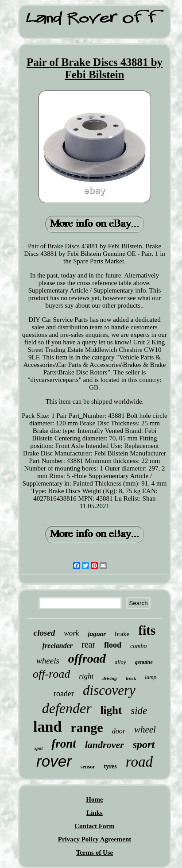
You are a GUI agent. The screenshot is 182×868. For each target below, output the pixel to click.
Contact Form (94, 826)
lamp (151, 677)
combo (138, 646)
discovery (109, 690)
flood (113, 645)
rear (88, 644)
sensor (88, 767)
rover (54, 761)
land (47, 727)
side (139, 711)
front (64, 744)
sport (144, 745)
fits (147, 630)
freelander (58, 646)
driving (109, 678)
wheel (145, 729)
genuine (144, 662)
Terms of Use (95, 853)
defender (67, 708)
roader (64, 694)
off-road (51, 674)
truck (131, 678)
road (139, 762)
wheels (48, 661)
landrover (105, 745)
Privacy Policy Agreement (95, 839)
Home (94, 799)
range (87, 727)
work (71, 633)
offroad (87, 658)
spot (39, 748)
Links (95, 813)
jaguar (97, 634)
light (111, 710)
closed (45, 633)
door (119, 731)
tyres (110, 766)
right (86, 676)
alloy (120, 662)
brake (122, 634)
